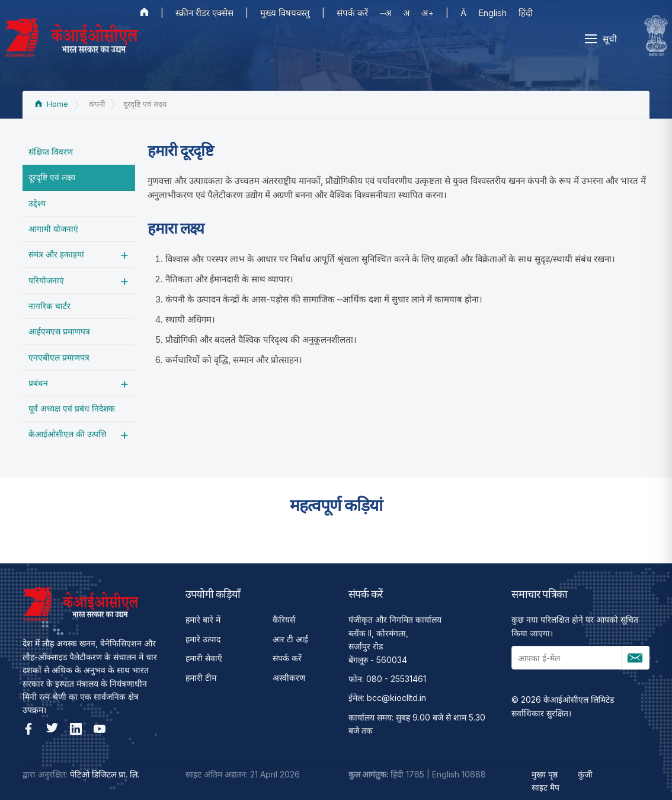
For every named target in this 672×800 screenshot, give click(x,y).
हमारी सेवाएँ (204, 658)
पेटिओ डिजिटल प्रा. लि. (105, 774)
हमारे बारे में (203, 619)
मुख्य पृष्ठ (545, 774)
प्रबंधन (38, 383)
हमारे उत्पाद (203, 639)
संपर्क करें (352, 13)
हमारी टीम (201, 678)
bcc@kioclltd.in (396, 698)
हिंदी (526, 13)
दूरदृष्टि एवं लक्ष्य (52, 177)
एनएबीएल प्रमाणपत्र (59, 357)
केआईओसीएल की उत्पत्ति (68, 434)
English (492, 13)
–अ (385, 13)
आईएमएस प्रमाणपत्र (59, 331)
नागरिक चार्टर (49, 306)
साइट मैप (545, 787)
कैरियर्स (284, 619)
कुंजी (585, 774)
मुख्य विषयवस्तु (285, 13)
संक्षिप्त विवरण (51, 152)
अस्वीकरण (289, 678)
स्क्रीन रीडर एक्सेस (204, 13)
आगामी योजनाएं (53, 229)
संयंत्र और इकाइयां (56, 254)
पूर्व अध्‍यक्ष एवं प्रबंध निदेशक (72, 408)
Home (52, 104)
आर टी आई (290, 639)
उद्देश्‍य (37, 203)
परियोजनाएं (46, 280)
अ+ (428, 13)
